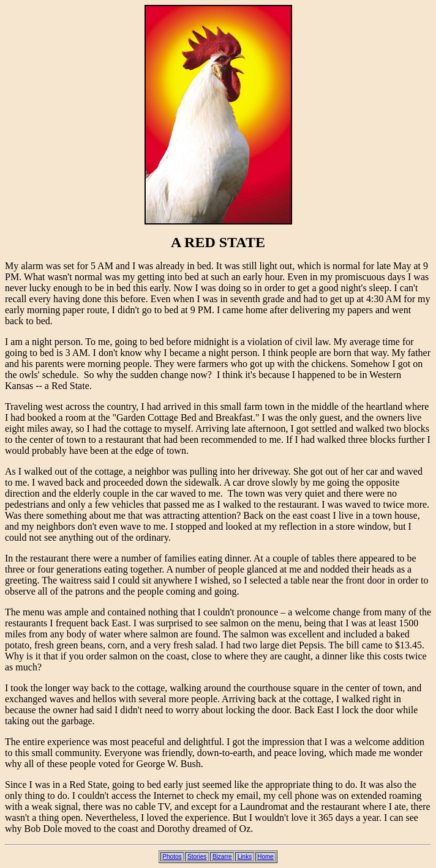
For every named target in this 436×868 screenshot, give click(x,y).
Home (265, 857)
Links (245, 857)
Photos (172, 857)
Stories (197, 857)
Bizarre (222, 857)
